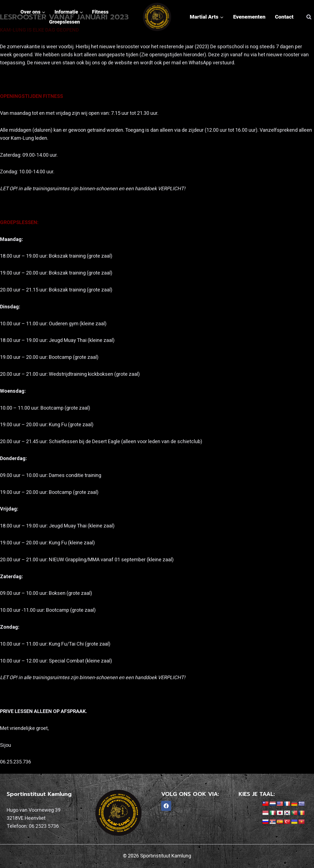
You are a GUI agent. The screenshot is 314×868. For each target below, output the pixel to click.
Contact (284, 17)
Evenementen (249, 17)
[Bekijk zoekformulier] (309, 17)
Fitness (100, 12)
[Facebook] (166, 806)
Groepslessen (64, 22)
